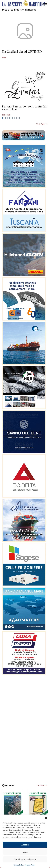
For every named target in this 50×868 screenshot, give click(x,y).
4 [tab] (10, 118)
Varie (4, 57)
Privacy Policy (30, 865)
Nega (25, 852)
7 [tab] (17, 118)
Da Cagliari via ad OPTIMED (22, 51)
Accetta (25, 845)
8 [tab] (19, 118)
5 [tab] (12, 118)
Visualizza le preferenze (25, 859)
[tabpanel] (25, 111)
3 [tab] (7, 118)
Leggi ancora (25, 111)
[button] (46, 818)
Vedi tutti (40, 124)
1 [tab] (3, 118)
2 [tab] (5, 118)
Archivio (41, 785)
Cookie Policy (19, 865)
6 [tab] (15, 118)
